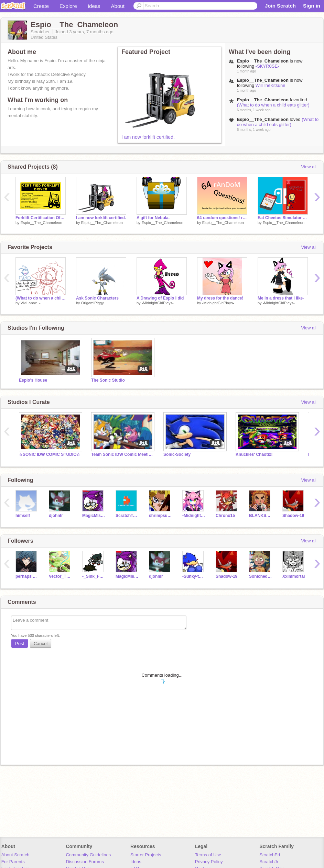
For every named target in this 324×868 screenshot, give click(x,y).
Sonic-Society (177, 454)
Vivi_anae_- (31, 303)
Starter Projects (146, 855)
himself (23, 516)
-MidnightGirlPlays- (158, 303)
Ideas (94, 6)
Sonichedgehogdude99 (261, 576)
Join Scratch (280, 6)
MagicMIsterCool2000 (94, 516)
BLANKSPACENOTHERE (261, 516)
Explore (68, 6)
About (118, 6)
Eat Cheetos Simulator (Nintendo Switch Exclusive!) (283, 218)
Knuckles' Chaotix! (254, 454)
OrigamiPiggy (93, 303)
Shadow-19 (293, 516)
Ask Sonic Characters (97, 298)
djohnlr (56, 516)
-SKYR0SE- (267, 66)
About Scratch (15, 855)
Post (20, 644)
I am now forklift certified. (148, 137)
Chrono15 (225, 516)
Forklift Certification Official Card (41, 218)
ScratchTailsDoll (127, 516)
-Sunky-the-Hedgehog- (194, 576)
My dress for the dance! (220, 298)
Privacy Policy (209, 862)
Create (41, 6)
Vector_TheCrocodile (60, 576)
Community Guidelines (88, 855)
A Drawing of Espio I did (160, 298)
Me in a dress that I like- (281, 298)
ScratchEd (270, 855)
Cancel (41, 644)
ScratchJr (269, 862)
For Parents (13, 862)
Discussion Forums (85, 862)
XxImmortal (294, 576)
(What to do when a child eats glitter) (273, 105)
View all (309, 167)
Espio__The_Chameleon (41, 223)
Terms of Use (208, 855)
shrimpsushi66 (160, 516)
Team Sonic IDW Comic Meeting (122, 454)
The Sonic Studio (108, 380)
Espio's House (33, 380)
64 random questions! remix (222, 218)
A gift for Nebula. (153, 218)
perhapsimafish (27, 576)
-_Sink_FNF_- (94, 576)
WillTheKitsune (271, 85)
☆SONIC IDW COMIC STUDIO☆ (50, 454)
